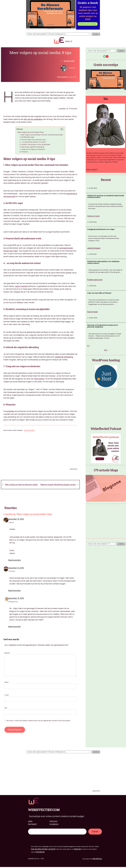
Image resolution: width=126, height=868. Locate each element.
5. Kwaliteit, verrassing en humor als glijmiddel (35, 144)
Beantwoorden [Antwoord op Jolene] (15, 560)
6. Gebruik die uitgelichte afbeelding (32, 147)
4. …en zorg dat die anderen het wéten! (33, 142)
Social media (69, 61)
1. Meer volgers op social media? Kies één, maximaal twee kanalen (42, 135)
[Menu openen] (71, 41)
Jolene (11, 522)
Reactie (7, 653)
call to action (39, 379)
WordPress (97, 859)
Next (106, 350)
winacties (10, 411)
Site (6, 708)
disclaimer (40, 852)
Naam (7, 682)
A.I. (88, 346)
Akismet (78, 849)
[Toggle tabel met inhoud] (61, 129)
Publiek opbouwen (95, 280)
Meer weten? (92, 169)
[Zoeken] (96, 34)
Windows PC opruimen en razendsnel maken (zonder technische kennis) (106, 196)
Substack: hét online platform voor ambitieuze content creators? (103, 262)
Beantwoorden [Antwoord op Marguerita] (15, 626)
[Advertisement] (40, 449)
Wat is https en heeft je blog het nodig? (21, 485)
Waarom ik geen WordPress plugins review (58, 485)
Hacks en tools (93, 216)
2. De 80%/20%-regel (27, 137)
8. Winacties (24, 152)
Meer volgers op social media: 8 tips (31, 132)
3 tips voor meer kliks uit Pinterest (99, 293)
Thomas (12, 571)
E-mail (7, 695)
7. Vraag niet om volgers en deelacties (32, 149)
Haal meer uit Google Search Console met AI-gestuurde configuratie (103, 326)
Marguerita (13, 602)
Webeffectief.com (44, 810)
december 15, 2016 (16, 519)
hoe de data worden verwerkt (43, 849)
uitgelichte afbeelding (64, 357)
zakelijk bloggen (94, 248)
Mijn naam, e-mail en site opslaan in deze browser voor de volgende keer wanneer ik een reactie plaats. (39, 721)
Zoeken (31, 827)
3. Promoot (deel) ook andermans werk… (33, 140)
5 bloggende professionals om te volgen (101, 229)
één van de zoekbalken (33, 119)
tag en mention (22, 286)
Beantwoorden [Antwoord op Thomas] (15, 590)
